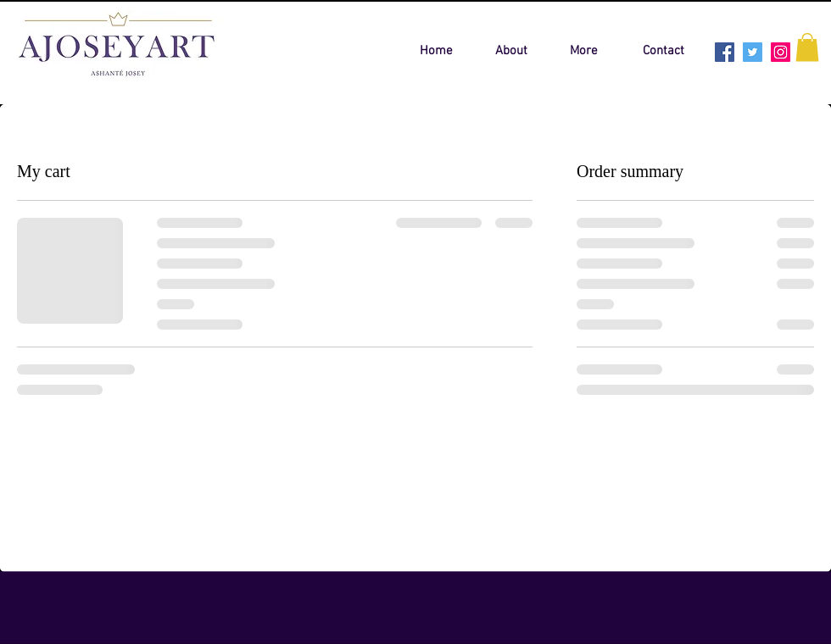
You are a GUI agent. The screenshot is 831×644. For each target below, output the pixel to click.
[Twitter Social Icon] (753, 52)
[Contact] (664, 51)
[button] (807, 47)
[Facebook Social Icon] (725, 52)
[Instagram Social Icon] (781, 52)
